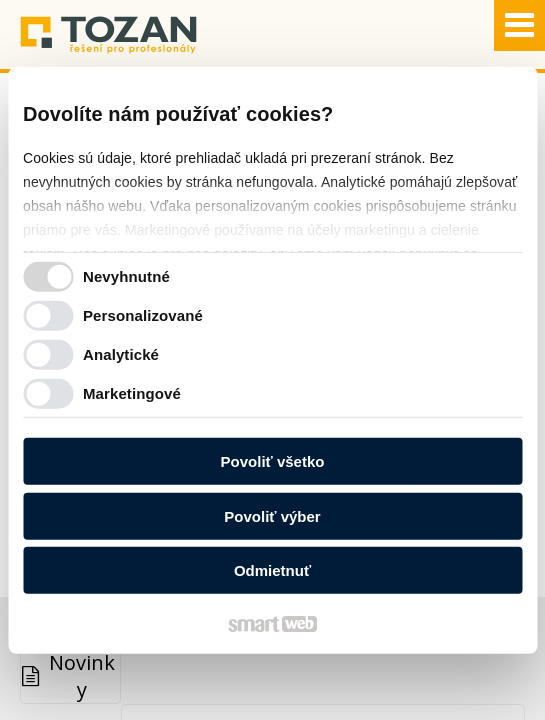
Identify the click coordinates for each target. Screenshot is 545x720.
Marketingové (132, 392)
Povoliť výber (272, 515)
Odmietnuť (272, 570)
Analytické (121, 353)
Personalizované (143, 314)
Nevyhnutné (126, 275)
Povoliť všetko (273, 461)
